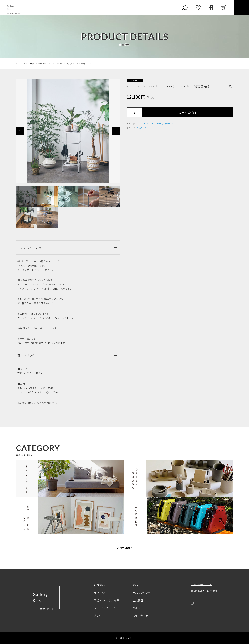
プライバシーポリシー (201, 584)
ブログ (98, 616)
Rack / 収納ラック (165, 124)
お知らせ (138, 608)
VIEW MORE (125, 548)
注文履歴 (138, 600)
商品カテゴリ (140, 585)
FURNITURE (149, 124)
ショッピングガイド (105, 608)
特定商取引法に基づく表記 (204, 591)
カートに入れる (188, 112)
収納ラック (142, 128)
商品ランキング (141, 593)
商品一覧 (99, 593)
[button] (20, 131)
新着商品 (99, 585)
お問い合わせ (140, 616)
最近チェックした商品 (107, 600)
